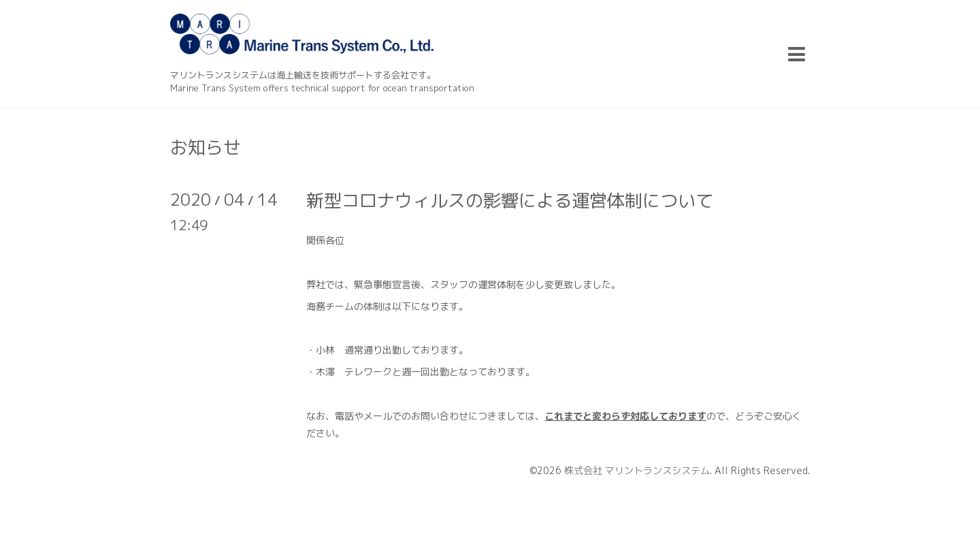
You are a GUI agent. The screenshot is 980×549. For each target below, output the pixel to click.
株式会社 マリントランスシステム (637, 470)
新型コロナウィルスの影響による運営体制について (510, 200)
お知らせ (206, 147)
